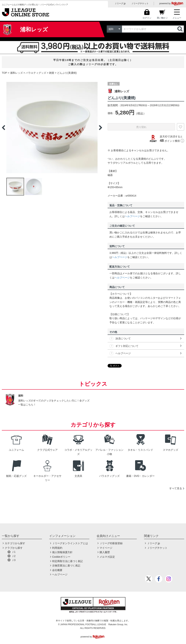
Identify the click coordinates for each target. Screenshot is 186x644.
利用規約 (57, 548)
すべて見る (176, 488)
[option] (52, 128)
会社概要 (57, 570)
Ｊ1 (13, 552)
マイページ (106, 548)
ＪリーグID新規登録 (111, 543)
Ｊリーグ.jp (120, 3)
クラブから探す (14, 548)
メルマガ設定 (107, 557)
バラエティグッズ (36, 73)
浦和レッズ (16, 73)
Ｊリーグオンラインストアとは (70, 543)
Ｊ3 (13, 560)
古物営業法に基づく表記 (66, 566)
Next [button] (100, 128)
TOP (4, 73)
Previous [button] (3, 128)
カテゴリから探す (15, 543)
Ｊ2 (13, 556)
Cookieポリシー (61, 557)
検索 (180, 29)
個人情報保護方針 (62, 552)
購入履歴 (105, 552)
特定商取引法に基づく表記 (67, 561)
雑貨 (52, 73)
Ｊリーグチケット (140, 3)
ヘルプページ (132, 216)
